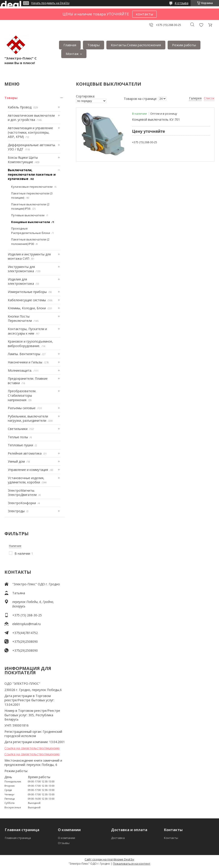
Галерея (195, 98)
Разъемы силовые (22, 408)
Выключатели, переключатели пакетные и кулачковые (32, 174)
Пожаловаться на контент (132, 864)
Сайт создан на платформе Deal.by (109, 859)
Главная (70, 45)
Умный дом (16, 461)
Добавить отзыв (201, 25)
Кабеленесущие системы (27, 300)
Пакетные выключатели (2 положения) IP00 (30, 242)
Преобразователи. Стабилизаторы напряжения (22, 395)
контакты (144, 14)
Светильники (18, 429)
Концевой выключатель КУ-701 (156, 119)
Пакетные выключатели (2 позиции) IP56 (30, 206)
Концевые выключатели (31, 222)
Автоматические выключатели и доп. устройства (31, 118)
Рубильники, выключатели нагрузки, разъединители (28, 418)
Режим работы (184, 45)
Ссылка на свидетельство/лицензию (32, 748)
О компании (66, 838)
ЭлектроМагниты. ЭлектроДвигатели (22, 493)
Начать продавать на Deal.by (50, 3)
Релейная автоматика (25, 453)
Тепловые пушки (20, 445)
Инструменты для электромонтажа (21, 269)
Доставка (118, 838)
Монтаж (72, 54)
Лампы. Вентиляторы (24, 354)
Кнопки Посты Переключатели (20, 319)
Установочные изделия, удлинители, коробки (26, 480)
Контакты (171, 838)
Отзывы (64, 843)
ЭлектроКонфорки (22, 503)
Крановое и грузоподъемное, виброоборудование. (30, 344)
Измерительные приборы (27, 292)
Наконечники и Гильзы (25, 362)
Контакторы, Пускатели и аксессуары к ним (27, 331)
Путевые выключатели (28, 215)
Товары (94, 45)
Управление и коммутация (28, 470)
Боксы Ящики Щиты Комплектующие (23, 160)
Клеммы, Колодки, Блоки (27, 308)
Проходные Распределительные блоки (31, 231)
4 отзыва (181, 3)
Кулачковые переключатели (32, 187)
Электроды (16, 511)
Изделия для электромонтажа (21, 281)
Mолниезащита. (20, 370)
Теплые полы (18, 437)
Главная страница (18, 838)
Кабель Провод (20, 107)
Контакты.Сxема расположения (136, 45)
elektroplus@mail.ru (26, 624)
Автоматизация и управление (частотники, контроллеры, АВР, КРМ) (30, 132)
